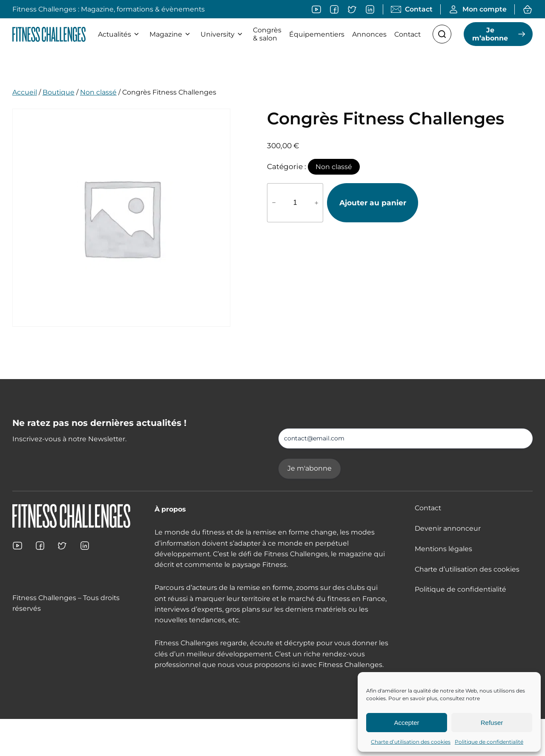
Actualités (120, 34)
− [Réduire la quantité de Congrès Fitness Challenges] (274, 203)
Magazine (171, 34)
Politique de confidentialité (489, 742)
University (223, 34)
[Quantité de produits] (295, 203)
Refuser (492, 723)
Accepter (406, 723)
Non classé (98, 92)
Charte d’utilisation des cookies (411, 742)
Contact (407, 34)
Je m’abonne (490, 34)
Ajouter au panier (373, 203)
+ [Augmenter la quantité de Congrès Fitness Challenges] (317, 203)
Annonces (369, 34)
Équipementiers (317, 34)
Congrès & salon (267, 34)
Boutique (59, 92)
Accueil (25, 92)
